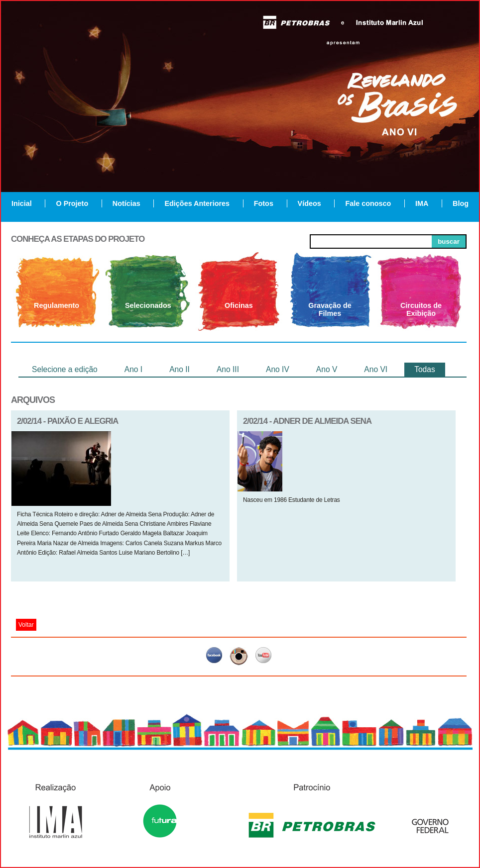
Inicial (22, 203)
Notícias (126, 203)
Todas (425, 369)
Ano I (133, 369)
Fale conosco (368, 203)
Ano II (180, 369)
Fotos (264, 203)
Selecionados (148, 305)
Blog (461, 203)
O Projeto (72, 203)
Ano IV (278, 369)
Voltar (26, 625)
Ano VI (376, 369)
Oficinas (239, 305)
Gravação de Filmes (330, 309)
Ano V (327, 369)
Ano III (228, 369)
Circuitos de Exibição (421, 309)
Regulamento (57, 305)
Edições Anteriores (197, 203)
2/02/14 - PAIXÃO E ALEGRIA (67, 421)
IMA (422, 203)
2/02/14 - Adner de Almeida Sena (307, 421)
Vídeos (309, 203)
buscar (449, 241)
